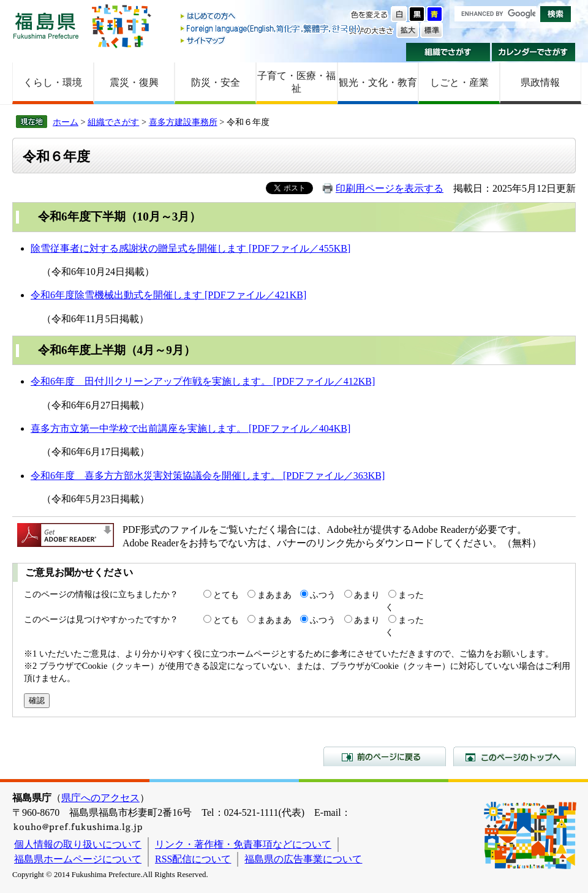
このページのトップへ (514, 756)
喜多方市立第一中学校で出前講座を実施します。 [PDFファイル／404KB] (190, 428)
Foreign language (271, 28)
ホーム (66, 122)
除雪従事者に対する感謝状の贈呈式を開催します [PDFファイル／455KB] (190, 248)
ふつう (323, 595)
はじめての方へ (271, 17)
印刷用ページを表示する (390, 188)
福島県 (46, 25)
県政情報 (540, 82)
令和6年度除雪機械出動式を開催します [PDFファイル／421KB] (168, 295)
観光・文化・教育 (378, 82)
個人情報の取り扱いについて (78, 844)
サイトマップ (271, 40)
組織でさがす (448, 52)
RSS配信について (193, 859)
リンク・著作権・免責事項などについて (243, 844)
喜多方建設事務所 (183, 122)
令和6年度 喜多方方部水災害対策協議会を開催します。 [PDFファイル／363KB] (208, 476)
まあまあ (274, 595)
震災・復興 (134, 82)
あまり (367, 595)
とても (226, 595)
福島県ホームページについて (78, 859)
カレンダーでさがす (534, 52)
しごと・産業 (459, 82)
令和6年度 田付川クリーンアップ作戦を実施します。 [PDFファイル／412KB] (203, 381)
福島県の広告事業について (303, 859)
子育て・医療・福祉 (296, 82)
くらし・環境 (53, 82)
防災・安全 (216, 82)
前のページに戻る (385, 756)
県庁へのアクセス (100, 798)
